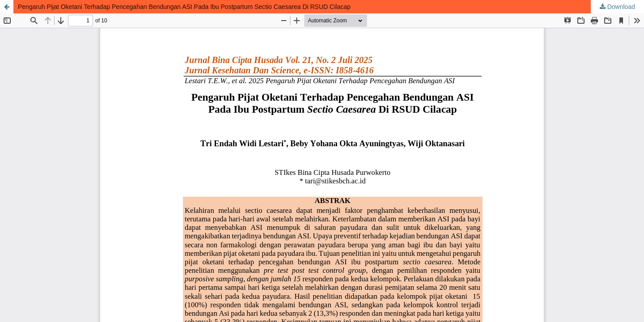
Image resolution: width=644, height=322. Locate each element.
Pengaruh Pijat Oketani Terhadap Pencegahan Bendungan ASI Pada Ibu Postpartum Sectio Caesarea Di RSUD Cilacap (184, 7)
